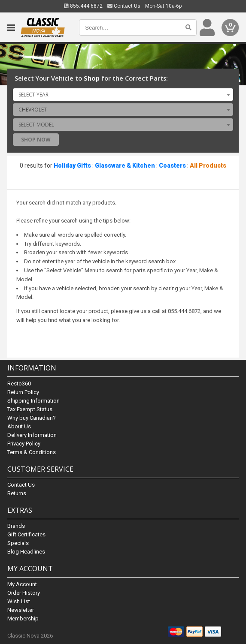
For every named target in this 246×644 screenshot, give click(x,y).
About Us (19, 426)
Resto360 (19, 384)
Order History (24, 593)
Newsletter (21, 610)
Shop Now (36, 140)
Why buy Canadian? (32, 418)
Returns (17, 493)
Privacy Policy (24, 444)
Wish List (19, 601)
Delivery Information (32, 435)
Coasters (172, 166)
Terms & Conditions (32, 452)
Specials (18, 543)
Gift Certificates (26, 534)
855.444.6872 (83, 6)
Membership (23, 618)
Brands (16, 526)
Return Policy (23, 392)
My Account (22, 584)
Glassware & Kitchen (125, 166)
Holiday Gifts (72, 166)
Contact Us (124, 6)
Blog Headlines (26, 552)
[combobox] (123, 94)
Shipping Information (33, 401)
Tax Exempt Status (30, 409)
